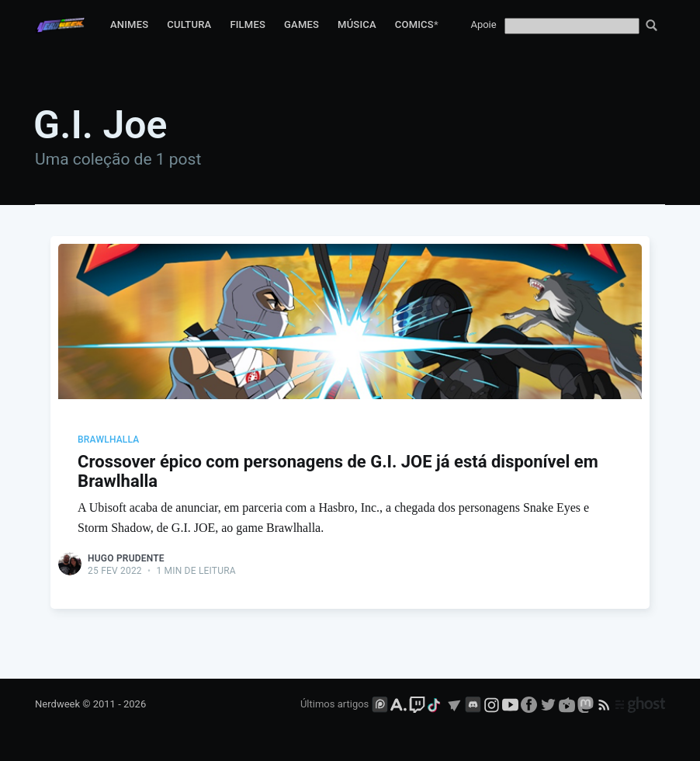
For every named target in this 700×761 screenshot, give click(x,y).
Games (301, 24)
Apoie (483, 24)
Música (357, 24)
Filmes (248, 24)
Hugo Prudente (126, 558)
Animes (129, 24)
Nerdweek (57, 704)
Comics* (417, 24)
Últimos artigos (334, 704)
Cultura (189, 24)
